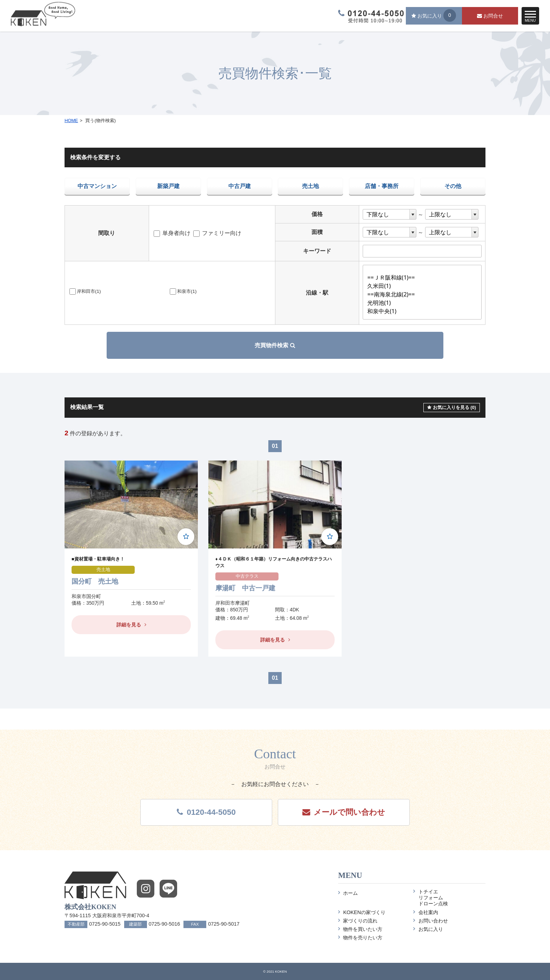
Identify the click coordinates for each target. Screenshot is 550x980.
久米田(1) (424, 286)
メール (344, 812)
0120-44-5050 (206, 812)
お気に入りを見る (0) (452, 407)
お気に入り (428, 929)
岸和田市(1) (85, 291)
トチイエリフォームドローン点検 (430, 898)
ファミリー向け (217, 233)
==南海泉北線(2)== (424, 295)
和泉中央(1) (424, 311)
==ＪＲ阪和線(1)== (424, 278)
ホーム (348, 893)
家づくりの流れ (358, 921)
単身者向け (172, 233)
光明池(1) (424, 303)
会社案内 (425, 912)
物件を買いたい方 (360, 929)
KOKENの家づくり (362, 912)
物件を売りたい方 (360, 938)
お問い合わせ (430, 921)
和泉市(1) (183, 291)
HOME (71, 120)
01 (275, 446)
